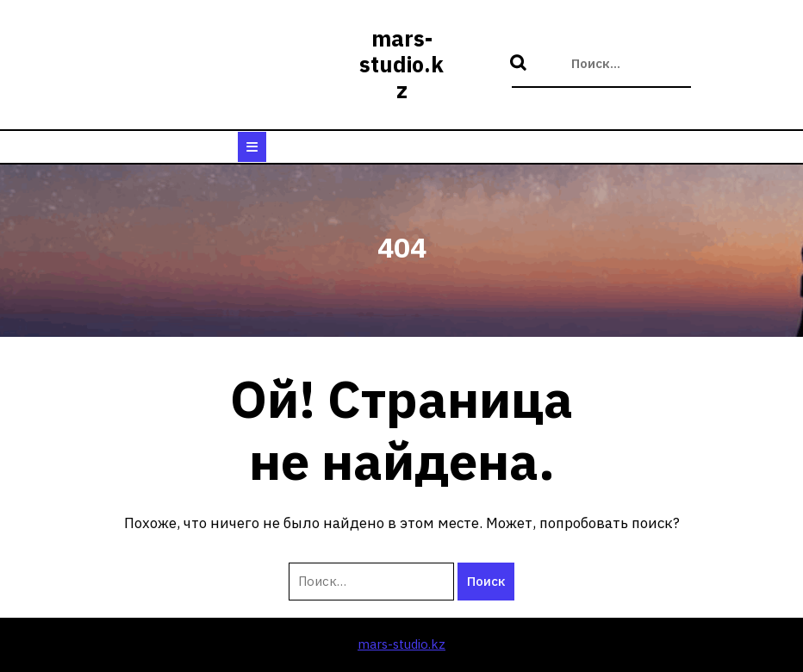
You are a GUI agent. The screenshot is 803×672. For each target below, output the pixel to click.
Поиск (520, 64)
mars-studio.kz (401, 64)
